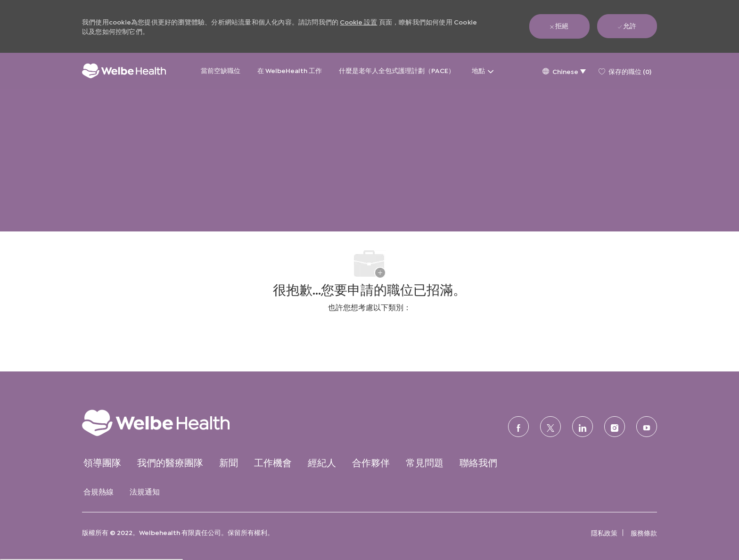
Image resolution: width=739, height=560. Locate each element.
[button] (564, 71)
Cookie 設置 (358, 21)
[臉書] (518, 427)
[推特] (550, 427)
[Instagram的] (615, 427)
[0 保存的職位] (625, 71)
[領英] (583, 427)
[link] (174, 423)
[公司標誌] (124, 71)
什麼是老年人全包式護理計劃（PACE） (397, 70)
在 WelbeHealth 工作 (290, 70)
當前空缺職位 (221, 70)
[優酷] (647, 427)
